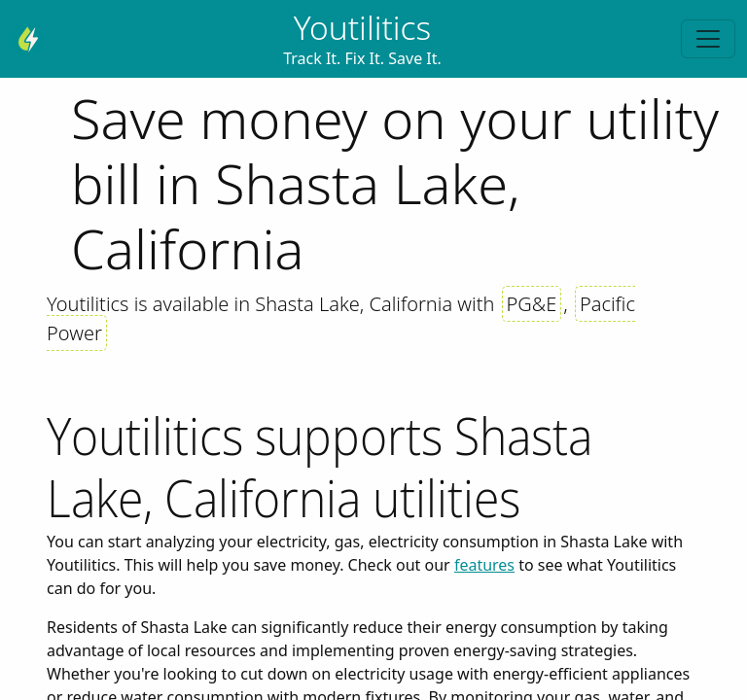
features (484, 565)
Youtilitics (363, 27)
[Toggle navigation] (708, 39)
